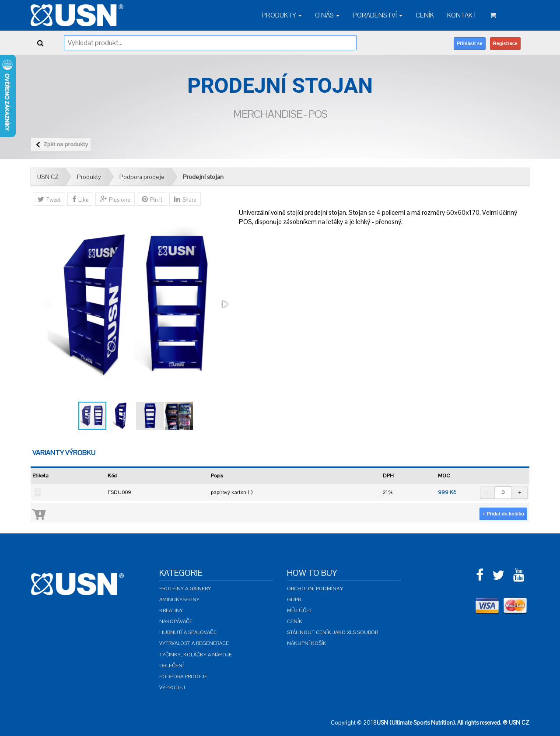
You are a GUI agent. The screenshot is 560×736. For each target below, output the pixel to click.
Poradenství (378, 15)
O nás (327, 15)
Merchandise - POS (280, 114)
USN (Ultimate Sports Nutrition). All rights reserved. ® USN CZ (453, 723)
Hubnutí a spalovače (188, 632)
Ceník (425, 15)
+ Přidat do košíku (503, 514)
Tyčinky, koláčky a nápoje (196, 655)
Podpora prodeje (142, 177)
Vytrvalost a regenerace (194, 643)
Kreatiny (171, 610)
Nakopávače (176, 621)
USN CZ (48, 177)
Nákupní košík (307, 643)
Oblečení (171, 666)
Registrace (505, 43)
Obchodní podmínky (315, 589)
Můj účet (300, 610)
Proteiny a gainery (185, 589)
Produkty (282, 15)
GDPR (294, 599)
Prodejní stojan (203, 177)
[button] (224, 304)
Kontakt (462, 15)
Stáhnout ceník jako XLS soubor (332, 632)
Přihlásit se (470, 43)
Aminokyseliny (179, 599)
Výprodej (172, 687)
